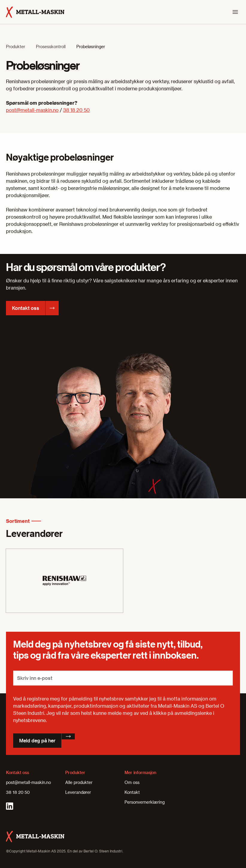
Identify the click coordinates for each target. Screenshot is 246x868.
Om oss (132, 782)
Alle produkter (79, 782)
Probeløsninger (91, 47)
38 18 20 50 (76, 110)
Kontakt (132, 792)
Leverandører (78, 792)
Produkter (16, 47)
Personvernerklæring (145, 802)
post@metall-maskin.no (32, 110)
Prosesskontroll (51, 47)
